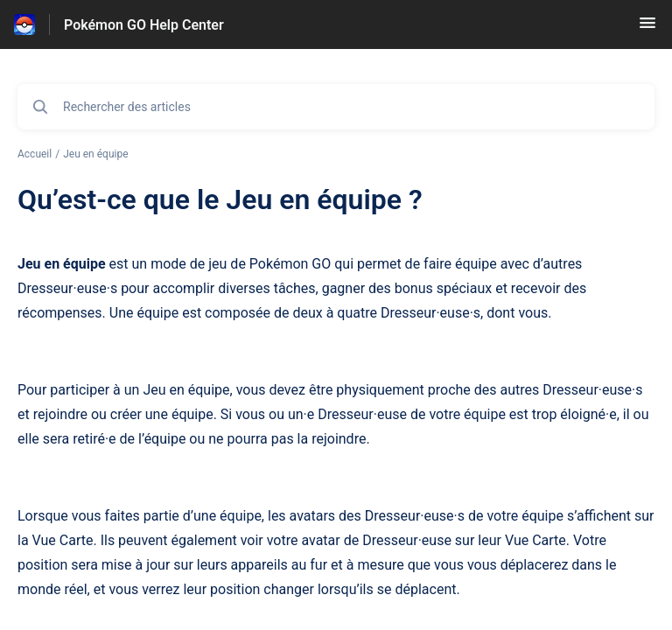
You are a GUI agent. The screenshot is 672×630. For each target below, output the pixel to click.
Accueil (35, 154)
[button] (647, 28)
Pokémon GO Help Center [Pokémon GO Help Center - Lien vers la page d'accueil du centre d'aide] (144, 25)
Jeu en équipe (95, 154)
